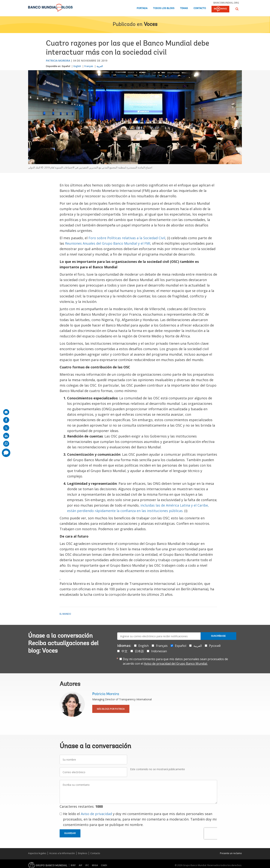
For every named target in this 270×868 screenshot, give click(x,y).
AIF (81, 865)
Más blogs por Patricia (111, 709)
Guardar (70, 833)
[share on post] (6, 428)
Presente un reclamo (231, 853)
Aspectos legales (37, 853)
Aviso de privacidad (96, 814)
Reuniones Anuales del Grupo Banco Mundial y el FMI (108, 243)
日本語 (139, 651)
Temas (184, 8)
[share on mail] (6, 412)
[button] (237, 9)
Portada (142, 8)
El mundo (65, 614)
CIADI (104, 865)
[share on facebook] (6, 420)
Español (66, 66)
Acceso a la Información (62, 853)
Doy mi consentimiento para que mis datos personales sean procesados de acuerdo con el (175, 661)
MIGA (95, 865)
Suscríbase (218, 636)
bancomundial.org (226, 3)
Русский (215, 646)
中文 (124, 651)
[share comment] (6, 453)
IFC (87, 865)
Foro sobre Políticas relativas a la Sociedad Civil (127, 238)
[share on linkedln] (6, 436)
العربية (100, 66)
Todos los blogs (164, 8)
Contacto (200, 8)
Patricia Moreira (58, 61)
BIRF (73, 865)
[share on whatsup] (6, 444)
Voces (151, 25)
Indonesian (159, 651)
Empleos (83, 853)
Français (89, 66)
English (77, 66)
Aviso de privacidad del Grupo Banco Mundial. (176, 664)
